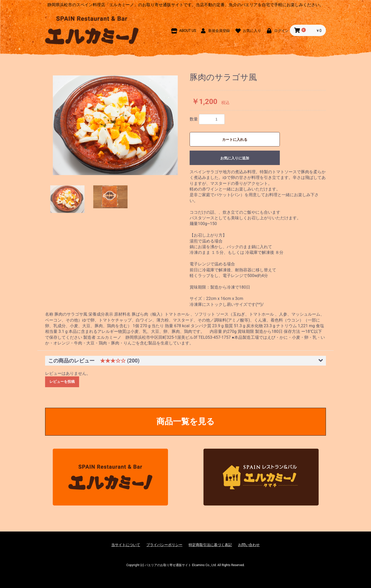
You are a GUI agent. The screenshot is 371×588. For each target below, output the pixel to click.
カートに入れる (235, 140)
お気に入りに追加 (235, 158)
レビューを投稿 (62, 382)
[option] (115, 125)
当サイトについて (126, 545)
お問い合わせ (249, 545)
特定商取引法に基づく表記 (210, 545)
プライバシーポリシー (164, 545)
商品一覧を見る (185, 421)
